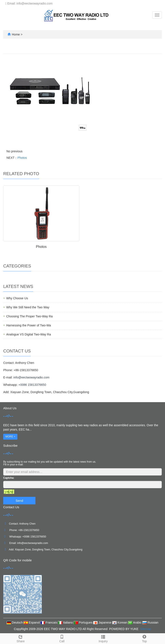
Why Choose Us (17, 298)
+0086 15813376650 (32, 385)
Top (144, 638)
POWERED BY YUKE (124, 629)
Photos (22, 158)
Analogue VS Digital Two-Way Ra (29, 334)
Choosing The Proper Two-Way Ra (29, 316)
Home (16, 34)
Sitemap (146, 629)
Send (19, 501)
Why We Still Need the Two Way (28, 307)
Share (21, 638)
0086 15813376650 (35, 537)
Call (62, 638)
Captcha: (9, 478)
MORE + (10, 437)
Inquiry (103, 638)
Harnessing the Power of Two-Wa (29, 325)
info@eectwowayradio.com (31, 377)
